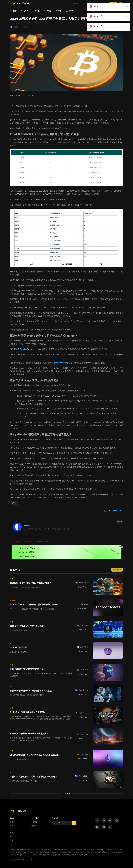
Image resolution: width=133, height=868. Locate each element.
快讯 (37, 11)
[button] (74, 823)
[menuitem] (14, 11)
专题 (49, 11)
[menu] (65, 11)
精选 (12, 579)
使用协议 (34, 826)
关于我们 (34, 822)
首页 (15, 11)
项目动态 (13, 600)
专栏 (60, 11)
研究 (12, 708)
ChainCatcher (117, 511)
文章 (26, 11)
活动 (71, 11)
